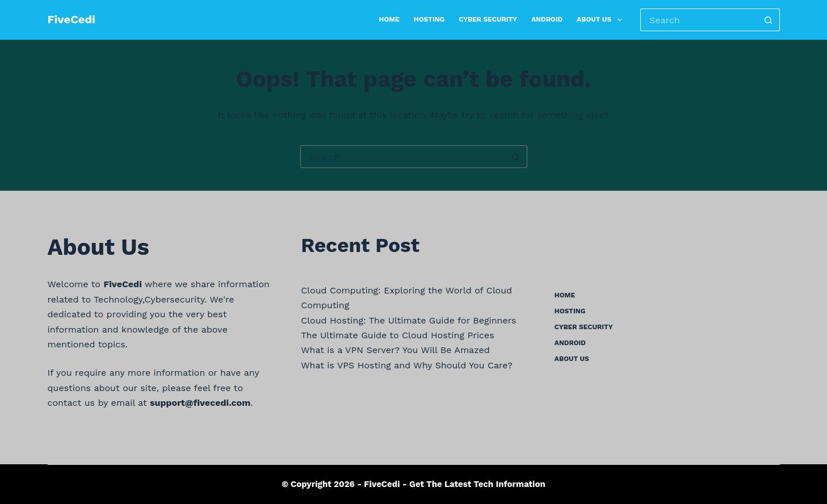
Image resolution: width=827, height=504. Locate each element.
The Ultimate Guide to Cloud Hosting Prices (397, 335)
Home (389, 19)
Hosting (429, 19)
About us (601, 20)
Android (547, 19)
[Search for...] (698, 20)
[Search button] (769, 20)
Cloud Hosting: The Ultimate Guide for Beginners (408, 320)
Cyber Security (488, 19)
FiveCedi (72, 19)
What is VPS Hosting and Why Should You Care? (407, 365)
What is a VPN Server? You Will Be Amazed (395, 350)
